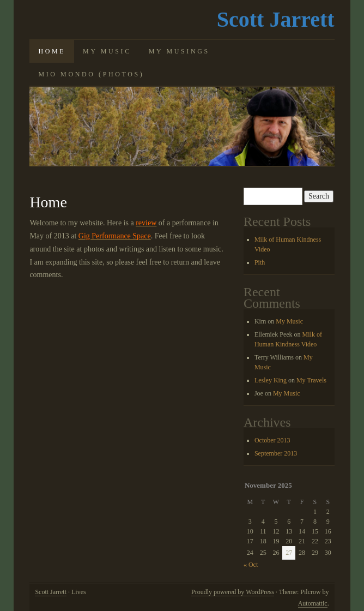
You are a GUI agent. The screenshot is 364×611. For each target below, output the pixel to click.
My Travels (311, 380)
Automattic (313, 603)
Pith (260, 262)
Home (52, 51)
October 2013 (272, 440)
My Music (107, 51)
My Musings (179, 51)
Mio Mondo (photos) (91, 74)
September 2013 (276, 453)
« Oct (251, 565)
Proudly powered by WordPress (233, 592)
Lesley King (271, 380)
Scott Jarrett (276, 19)
